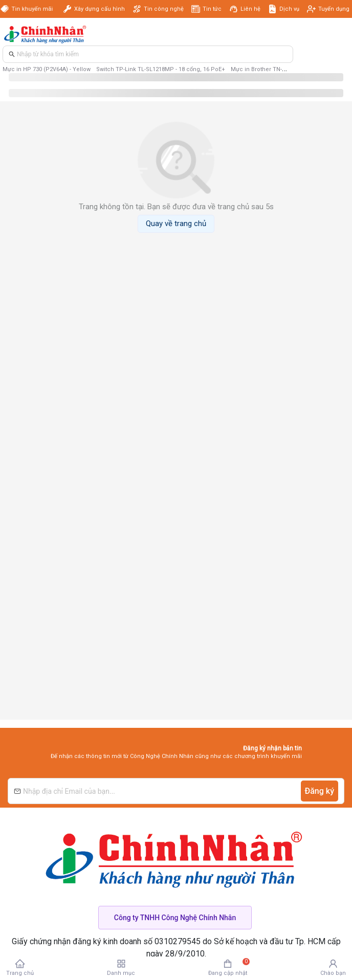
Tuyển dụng (334, 9)
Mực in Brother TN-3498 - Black (272, 69)
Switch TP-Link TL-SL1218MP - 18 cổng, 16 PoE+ (161, 69)
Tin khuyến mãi (34, 9)
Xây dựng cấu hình (100, 9)
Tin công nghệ (164, 9)
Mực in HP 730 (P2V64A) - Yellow (47, 69)
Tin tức (212, 9)
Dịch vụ (289, 9)
